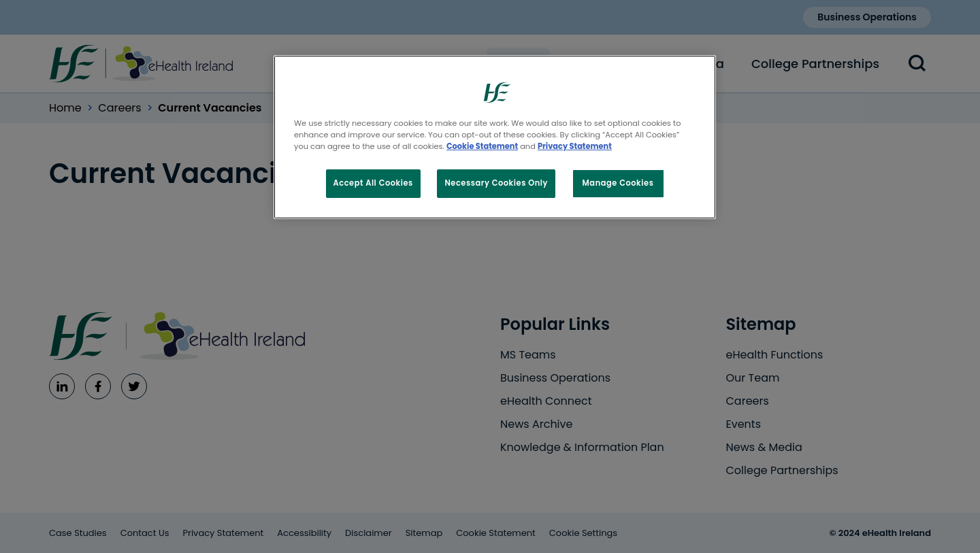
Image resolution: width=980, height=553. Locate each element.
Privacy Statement (575, 146)
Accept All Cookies (373, 183)
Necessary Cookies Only (496, 183)
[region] (495, 137)
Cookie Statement (482, 146)
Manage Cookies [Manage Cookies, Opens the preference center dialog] (618, 183)
